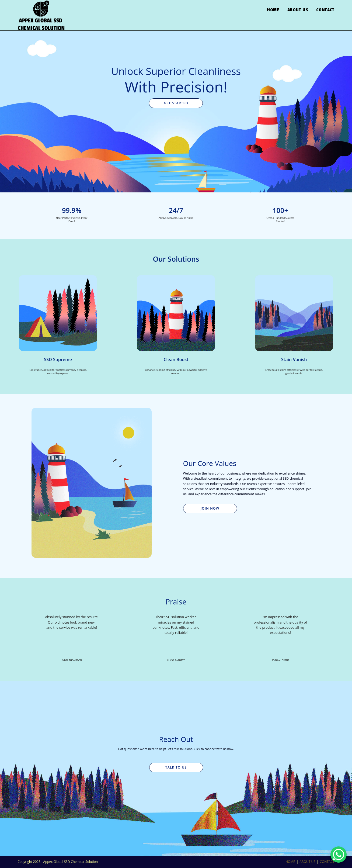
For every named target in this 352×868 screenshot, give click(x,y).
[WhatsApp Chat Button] (339, 855)
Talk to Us (176, 767)
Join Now (210, 508)
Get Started (176, 103)
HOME (290, 862)
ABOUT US (307, 862)
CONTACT (327, 862)
